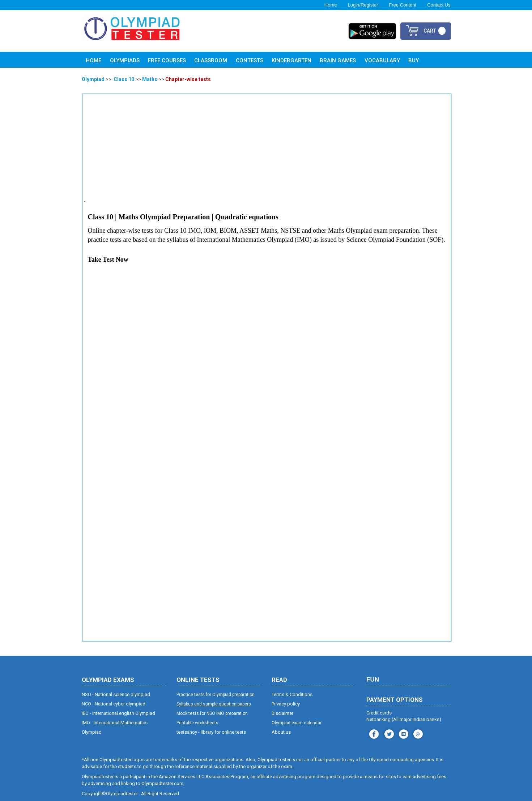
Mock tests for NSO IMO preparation (212, 713)
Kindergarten (291, 60)
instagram (388, 733)
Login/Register (363, 5)
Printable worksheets (197, 723)
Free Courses (167, 60)
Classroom (211, 60)
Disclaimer (283, 713)
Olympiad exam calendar (297, 723)
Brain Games (338, 60)
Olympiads (125, 60)
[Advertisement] (267, 150)
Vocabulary (382, 60)
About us (281, 732)
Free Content (403, 5)
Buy (414, 60)
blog (417, 733)
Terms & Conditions (292, 694)
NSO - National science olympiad (116, 694)
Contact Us (439, 5)
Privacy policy (286, 704)
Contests (250, 60)
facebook (373, 733)
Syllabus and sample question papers (214, 704)
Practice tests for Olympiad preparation (216, 695)
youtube (403, 733)
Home (331, 5)
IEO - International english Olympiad (118, 713)
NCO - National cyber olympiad (114, 704)
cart (430, 31)
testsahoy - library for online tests (211, 732)
